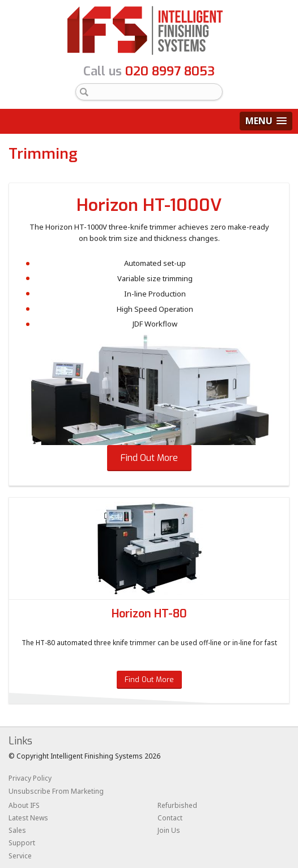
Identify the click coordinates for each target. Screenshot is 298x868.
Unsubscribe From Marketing (56, 791)
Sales (17, 830)
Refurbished (177, 805)
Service (20, 856)
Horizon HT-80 (149, 614)
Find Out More (149, 458)
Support (22, 843)
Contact (170, 818)
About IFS (24, 805)
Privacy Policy (30, 778)
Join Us (169, 830)
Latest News (28, 818)
